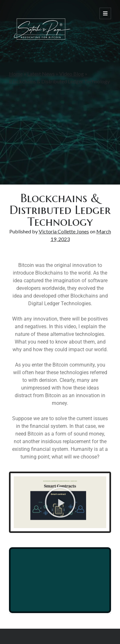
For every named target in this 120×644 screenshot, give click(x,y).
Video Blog (72, 74)
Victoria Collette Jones (64, 231)
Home (16, 74)
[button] (60, 502)
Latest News (41, 74)
